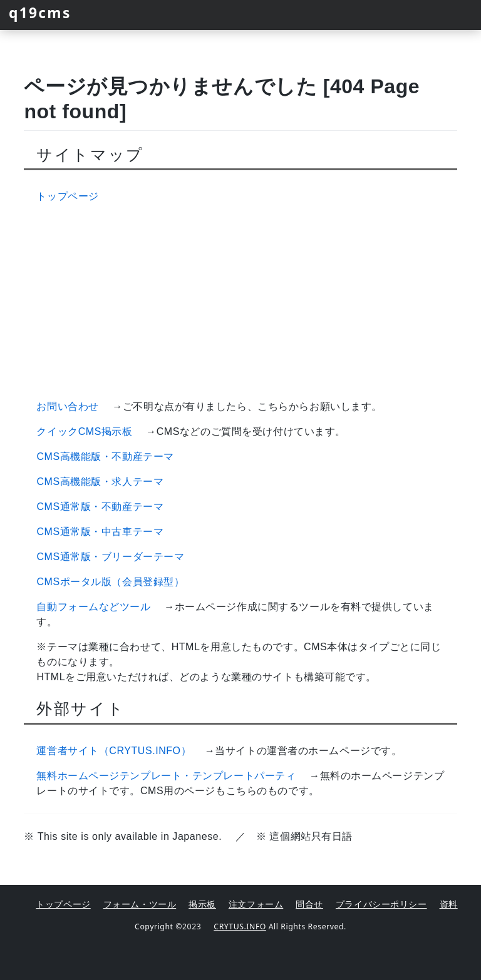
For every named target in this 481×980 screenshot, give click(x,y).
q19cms (40, 13)
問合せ (309, 904)
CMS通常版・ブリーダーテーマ (110, 557)
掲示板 (202, 904)
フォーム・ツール (140, 904)
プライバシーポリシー (381, 904)
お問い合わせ (67, 406)
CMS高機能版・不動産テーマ (105, 457)
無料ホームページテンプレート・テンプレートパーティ (166, 776)
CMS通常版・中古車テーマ (100, 532)
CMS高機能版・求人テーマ (100, 482)
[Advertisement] (241, 302)
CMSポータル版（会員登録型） (110, 582)
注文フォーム (256, 904)
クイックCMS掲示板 (84, 431)
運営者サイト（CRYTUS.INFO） (114, 751)
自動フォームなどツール (93, 607)
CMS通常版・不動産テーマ (100, 507)
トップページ (67, 196)
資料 (449, 904)
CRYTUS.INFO (240, 926)
